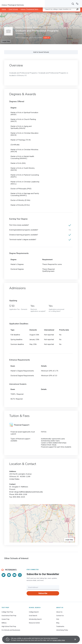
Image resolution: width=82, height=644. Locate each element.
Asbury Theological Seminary (31, 9)
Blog (58, 623)
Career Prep (5, 619)
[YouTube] (14, 575)
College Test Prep (7, 612)
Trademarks (60, 626)
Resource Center (34, 623)
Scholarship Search (35, 619)
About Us (59, 612)
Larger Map (6, 41)
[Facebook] (9, 575)
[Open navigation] (77, 4)
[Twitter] (4, 575)
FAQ (58, 619)
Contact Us (60, 616)
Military (4, 623)
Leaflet (56, 13)
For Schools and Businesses (11, 630)
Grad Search (33, 616)
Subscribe (43, 593)
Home (4, 9)
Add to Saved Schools (41, 52)
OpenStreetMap (68, 13)
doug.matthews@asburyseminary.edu (29, 492)
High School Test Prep (9, 626)
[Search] (73, 4)
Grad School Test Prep (9, 616)
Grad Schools (13, 9)
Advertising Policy (62, 630)
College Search (34, 612)
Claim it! (46, 38)
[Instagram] (20, 575)
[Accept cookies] (74, 639)
